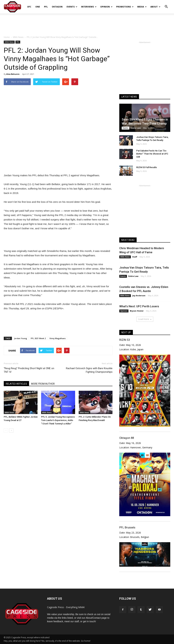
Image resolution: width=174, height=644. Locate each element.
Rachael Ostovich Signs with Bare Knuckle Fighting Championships (89, 370)
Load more (145, 319)
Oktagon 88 (127, 438)
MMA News (9, 42)
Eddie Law (136, 128)
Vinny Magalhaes (58, 338)
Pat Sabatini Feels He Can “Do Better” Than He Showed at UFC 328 (152, 154)
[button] (166, 4)
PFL (46, 7)
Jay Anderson (139, 295)
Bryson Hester (137, 311)
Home (7, 37)
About (155, 7)
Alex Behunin (13, 74)
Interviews (89, 7)
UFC (29, 7)
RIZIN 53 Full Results (147, 167)
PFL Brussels (127, 527)
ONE (38, 7)
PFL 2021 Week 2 (38, 338)
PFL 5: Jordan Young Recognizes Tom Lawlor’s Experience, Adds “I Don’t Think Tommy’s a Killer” (58, 420)
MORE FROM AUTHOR (43, 384)
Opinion (106, 7)
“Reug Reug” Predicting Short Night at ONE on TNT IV (29, 370)
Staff (135, 257)
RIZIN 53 (125, 340)
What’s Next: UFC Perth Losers (139, 306)
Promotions (125, 7)
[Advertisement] (87, 23)
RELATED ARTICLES (16, 384)
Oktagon (57, 7)
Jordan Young (21, 338)
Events (72, 7)
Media (142, 7)
